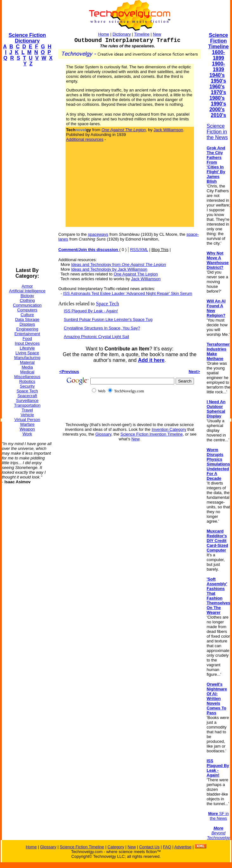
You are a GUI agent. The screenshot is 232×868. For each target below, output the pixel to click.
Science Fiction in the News (217, 132)
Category (116, 847)
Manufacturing (27, 358)
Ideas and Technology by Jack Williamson (109, 269)
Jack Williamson (168, 130)
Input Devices (27, 343)
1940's (217, 75)
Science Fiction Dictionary (27, 38)
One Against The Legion (136, 274)
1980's (217, 98)
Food (27, 339)
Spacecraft (27, 396)
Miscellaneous (27, 377)
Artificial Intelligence (27, 291)
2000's (217, 109)
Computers (27, 310)
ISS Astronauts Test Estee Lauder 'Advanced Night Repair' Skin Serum (128, 293)
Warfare (27, 424)
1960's (217, 87)
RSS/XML (139, 250)
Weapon (27, 429)
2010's (218, 115)
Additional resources (85, 139)
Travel (27, 410)
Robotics (27, 381)
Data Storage (27, 319)
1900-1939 (219, 67)
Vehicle (27, 415)
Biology (27, 296)
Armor (27, 286)
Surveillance (27, 400)
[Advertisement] (27, 167)
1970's (218, 92)
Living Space (27, 353)
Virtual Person (27, 420)
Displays (27, 324)
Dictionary (122, 34)
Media (27, 367)
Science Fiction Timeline (219, 41)
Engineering (27, 329)
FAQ (167, 847)
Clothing (27, 300)
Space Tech (27, 391)
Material (27, 362)
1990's (218, 104)
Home (104, 34)
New (157, 34)
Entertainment (27, 334)
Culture (27, 315)
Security (27, 386)
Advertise (183, 847)
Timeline (142, 34)
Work (27, 434)
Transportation (27, 405)
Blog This (160, 250)
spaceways (98, 234)
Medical (27, 372)
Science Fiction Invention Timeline (152, 434)
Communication (27, 305)
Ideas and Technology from (118, 264)
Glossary (103, 434)
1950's (218, 81)
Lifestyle (27, 348)
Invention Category (169, 429)
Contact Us (149, 847)
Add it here (151, 360)
